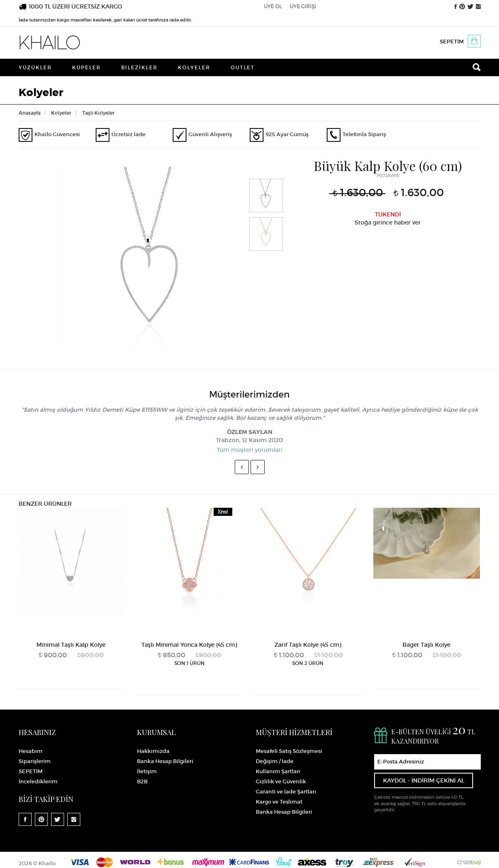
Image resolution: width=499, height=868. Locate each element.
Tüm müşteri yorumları (250, 450)
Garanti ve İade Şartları (286, 792)
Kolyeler (194, 67)
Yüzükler (35, 67)
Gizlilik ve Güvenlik (281, 781)
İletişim (147, 771)
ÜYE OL (273, 6)
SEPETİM (452, 42)
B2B (142, 781)
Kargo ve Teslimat (279, 802)
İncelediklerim (38, 781)
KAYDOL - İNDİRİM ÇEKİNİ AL (424, 780)
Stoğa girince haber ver (388, 222)
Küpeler (87, 67)
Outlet (243, 67)
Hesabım (31, 751)
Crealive (469, 862)
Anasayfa (30, 113)
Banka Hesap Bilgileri (165, 761)
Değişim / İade (275, 761)
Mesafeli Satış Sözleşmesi (289, 751)
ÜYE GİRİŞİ (303, 6)
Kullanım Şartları (278, 771)
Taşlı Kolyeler (99, 113)
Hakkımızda (153, 751)
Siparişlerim (35, 761)
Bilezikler (139, 67)
